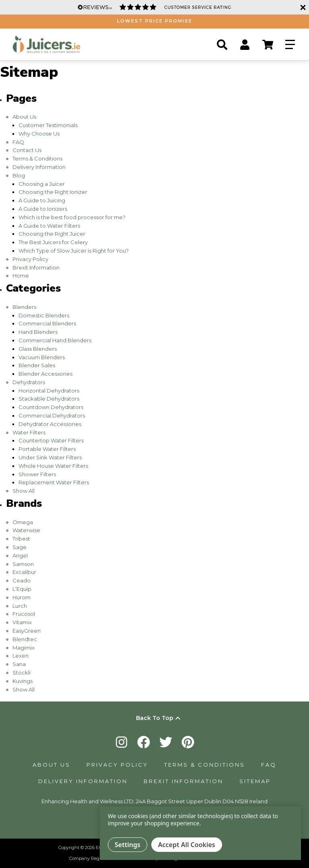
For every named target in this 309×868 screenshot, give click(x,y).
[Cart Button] (268, 45)
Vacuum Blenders (42, 357)
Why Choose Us (39, 134)
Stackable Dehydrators (49, 399)
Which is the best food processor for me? (72, 217)
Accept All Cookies (187, 845)
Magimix (24, 648)
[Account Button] (245, 45)
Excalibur (24, 572)
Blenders (24, 307)
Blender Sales (37, 365)
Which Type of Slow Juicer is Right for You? (74, 251)
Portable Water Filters (47, 449)
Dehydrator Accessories (50, 424)
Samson (23, 564)
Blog (19, 175)
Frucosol (24, 614)
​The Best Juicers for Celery (53, 242)
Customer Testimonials (48, 125)
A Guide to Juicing (42, 200)
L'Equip (22, 589)
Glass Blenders (38, 349)
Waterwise (26, 530)
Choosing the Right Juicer (52, 234)
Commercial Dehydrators (52, 415)
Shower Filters (37, 474)
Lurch (20, 606)
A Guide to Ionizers (43, 209)
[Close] (302, 7)
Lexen (21, 656)
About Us (24, 117)
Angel (20, 555)
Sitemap (255, 781)
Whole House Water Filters (53, 466)
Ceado (22, 580)
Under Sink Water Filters (50, 457)
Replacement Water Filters (54, 482)
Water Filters (29, 432)
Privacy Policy (30, 259)
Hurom (22, 597)
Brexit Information (36, 267)
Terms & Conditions (37, 158)
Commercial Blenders (47, 323)
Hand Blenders (38, 332)
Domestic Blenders (44, 315)
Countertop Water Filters (51, 440)
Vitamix (22, 622)
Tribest (21, 539)
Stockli (22, 673)
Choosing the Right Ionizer (53, 192)
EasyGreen (27, 631)
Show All (24, 491)
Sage (20, 547)
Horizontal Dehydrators (49, 391)
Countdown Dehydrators (51, 407)
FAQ (18, 142)
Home (21, 276)
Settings (128, 845)
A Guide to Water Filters (49, 226)
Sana (19, 664)
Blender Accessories (45, 374)
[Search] (222, 45)
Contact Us (27, 150)
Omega (23, 522)
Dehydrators (29, 382)
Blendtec (25, 639)
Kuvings (23, 681)
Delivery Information (39, 167)
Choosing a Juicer (42, 184)
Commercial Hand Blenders (55, 340)
